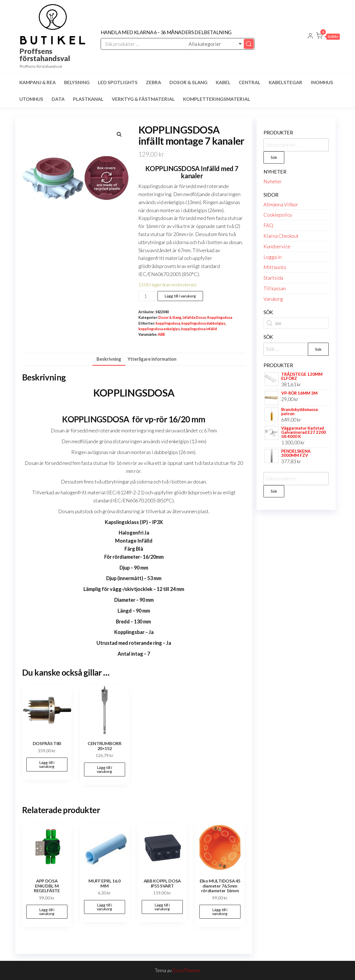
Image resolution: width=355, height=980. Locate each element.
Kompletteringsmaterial (217, 99)
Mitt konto (275, 267)
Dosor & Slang (188, 82)
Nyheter (273, 181)
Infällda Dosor (194, 318)
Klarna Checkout (281, 236)
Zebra (154, 82)
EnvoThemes (187, 970)
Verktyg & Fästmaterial (143, 99)
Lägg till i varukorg (180, 296)
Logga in (272, 257)
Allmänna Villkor (281, 204)
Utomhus (31, 99)
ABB (161, 334)
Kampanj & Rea (38, 82)
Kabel (223, 82)
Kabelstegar (286, 82)
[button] (328, 37)
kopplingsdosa (168, 323)
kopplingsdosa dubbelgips (203, 323)
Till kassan (275, 288)
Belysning (77, 82)
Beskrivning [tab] (109, 359)
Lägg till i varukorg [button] (47, 764)
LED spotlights (118, 82)
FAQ (268, 225)
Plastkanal (88, 99)
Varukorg (273, 299)
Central (250, 82)
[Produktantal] (147, 296)
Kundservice (277, 246)
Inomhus (322, 82)
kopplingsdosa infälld (199, 329)
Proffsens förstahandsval (45, 55)
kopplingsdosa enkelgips (159, 329)
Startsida (273, 278)
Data (58, 99)
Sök (274, 157)
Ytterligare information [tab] (152, 359)
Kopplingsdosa (220, 318)
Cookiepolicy (278, 215)
